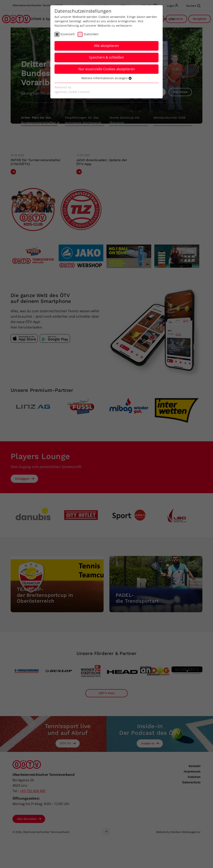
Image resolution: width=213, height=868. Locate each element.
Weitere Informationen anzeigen (106, 78)
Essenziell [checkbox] (68, 34)
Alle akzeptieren (106, 46)
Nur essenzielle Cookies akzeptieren (107, 69)
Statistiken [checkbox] (91, 34)
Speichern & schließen (106, 57)
